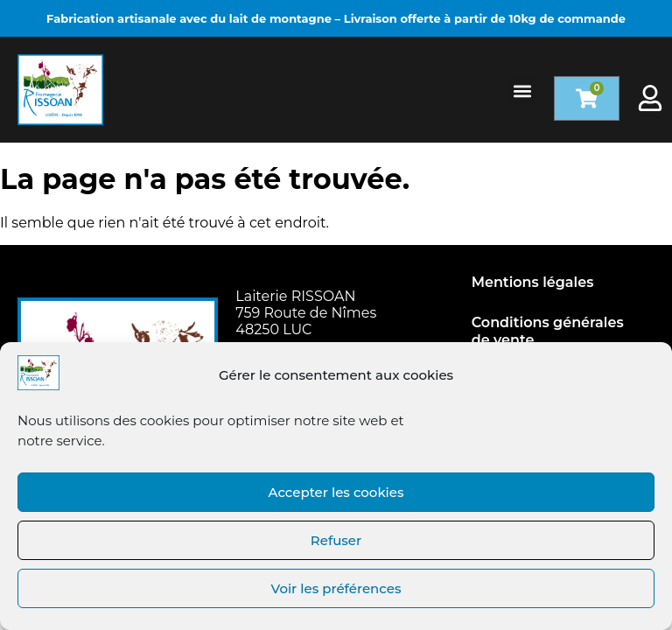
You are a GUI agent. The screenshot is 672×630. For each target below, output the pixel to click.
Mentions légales (533, 282)
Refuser (336, 540)
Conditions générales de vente (548, 331)
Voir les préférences (336, 588)
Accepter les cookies (336, 492)
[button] (522, 91)
